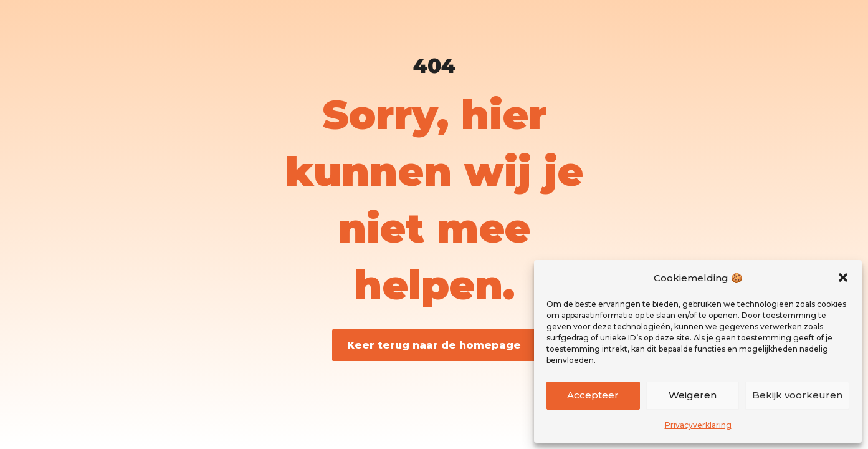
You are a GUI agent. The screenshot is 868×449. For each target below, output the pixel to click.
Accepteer (593, 395)
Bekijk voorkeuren (797, 395)
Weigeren (693, 395)
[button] (843, 278)
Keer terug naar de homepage (434, 345)
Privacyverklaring (698, 425)
